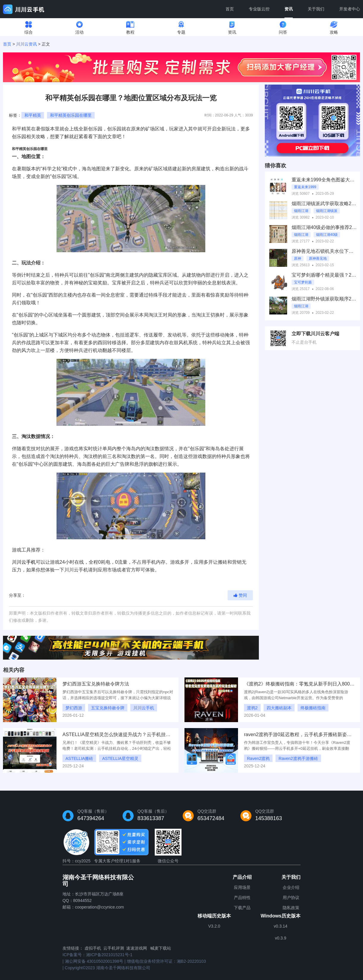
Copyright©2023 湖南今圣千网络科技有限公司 (108, 968)
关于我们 (316, 9)
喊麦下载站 (161, 948)
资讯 (289, 12)
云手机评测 (114, 948)
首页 (230, 9)
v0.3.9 (281, 938)
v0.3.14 (281, 926)
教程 (130, 26)
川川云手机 (24, 562)
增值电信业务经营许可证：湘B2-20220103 (166, 961)
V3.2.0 (214, 926)
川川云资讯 (26, 44)
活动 (79, 26)
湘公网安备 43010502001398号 (94, 961)
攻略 (334, 26)
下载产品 (242, 908)
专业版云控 (259, 9)
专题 (181, 26)
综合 (29, 26)
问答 (283, 26)
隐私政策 (291, 908)
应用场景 (242, 887)
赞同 (240, 595)
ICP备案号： (97, 955)
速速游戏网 (137, 948)
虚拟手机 (93, 948)
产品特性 (242, 898)
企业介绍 (291, 887)
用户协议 (291, 898)
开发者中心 (350, 9)
